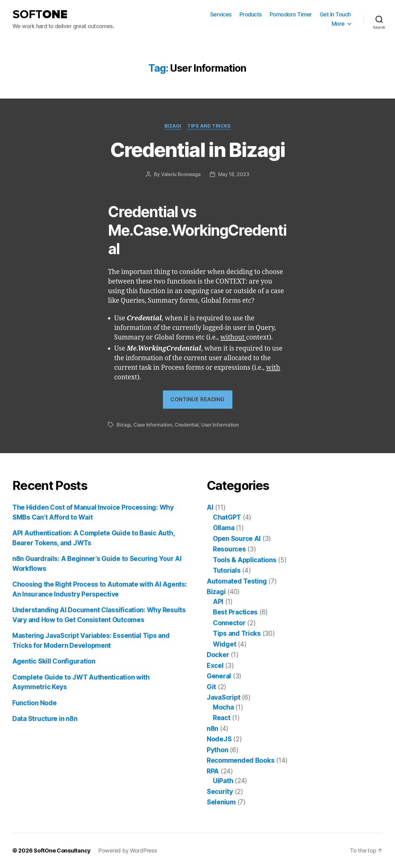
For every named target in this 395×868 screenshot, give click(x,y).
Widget (225, 644)
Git (211, 687)
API (218, 602)
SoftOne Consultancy (62, 851)
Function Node (35, 703)
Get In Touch (335, 14)
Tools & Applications (245, 560)
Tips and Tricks (209, 126)
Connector (229, 623)
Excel (215, 666)
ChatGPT (227, 517)
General (219, 676)
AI (210, 507)
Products (251, 14)
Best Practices (235, 612)
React (222, 718)
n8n (212, 729)
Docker (218, 655)
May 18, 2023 (234, 174)
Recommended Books (241, 760)
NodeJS (219, 739)
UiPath (223, 781)
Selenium (221, 802)
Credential (187, 425)
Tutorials (227, 570)
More (338, 24)
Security (220, 792)
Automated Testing (237, 581)
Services (221, 14)
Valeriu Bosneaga (181, 174)
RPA (213, 771)
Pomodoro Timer (291, 14)
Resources (229, 549)
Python (217, 750)
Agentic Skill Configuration (54, 661)
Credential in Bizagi (198, 150)
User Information (220, 425)
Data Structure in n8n (45, 719)
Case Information (153, 425)
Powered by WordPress (128, 851)
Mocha (223, 707)
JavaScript (223, 697)
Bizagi (173, 126)
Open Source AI (237, 539)
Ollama (224, 528)
